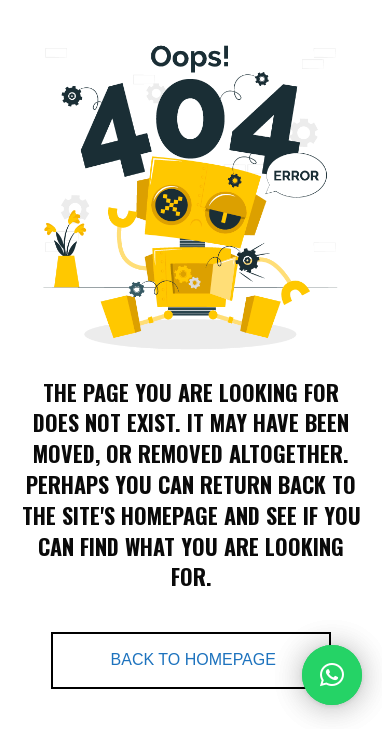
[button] (332, 675)
